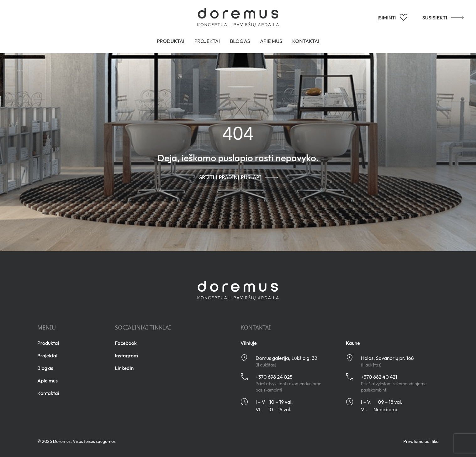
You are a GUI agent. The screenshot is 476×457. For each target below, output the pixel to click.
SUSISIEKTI (443, 17)
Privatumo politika (421, 441)
